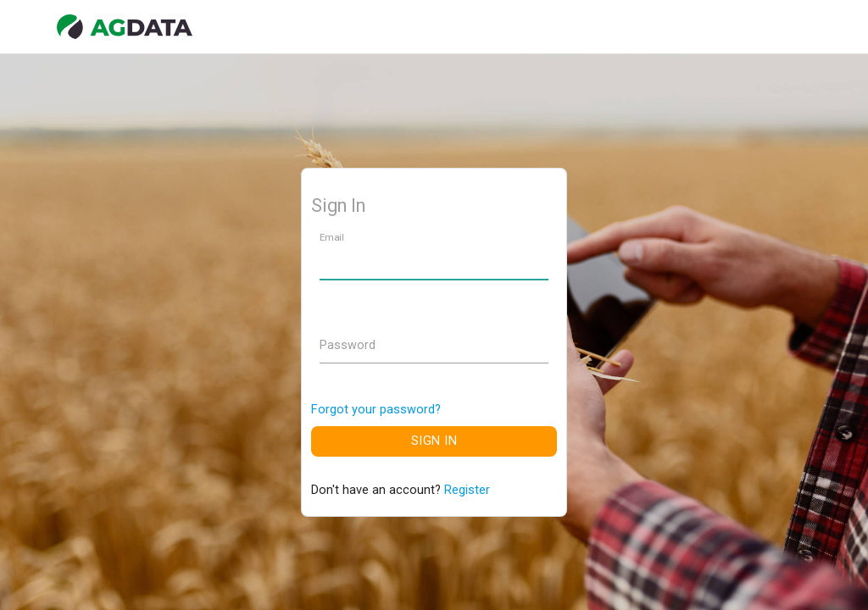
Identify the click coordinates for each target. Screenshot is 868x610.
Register (467, 490)
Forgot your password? (376, 410)
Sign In (434, 441)
